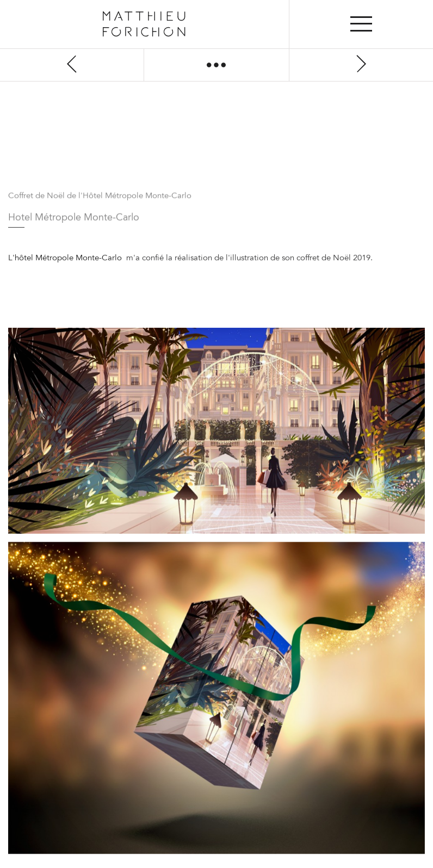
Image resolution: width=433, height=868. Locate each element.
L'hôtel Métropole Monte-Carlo (66, 258)
